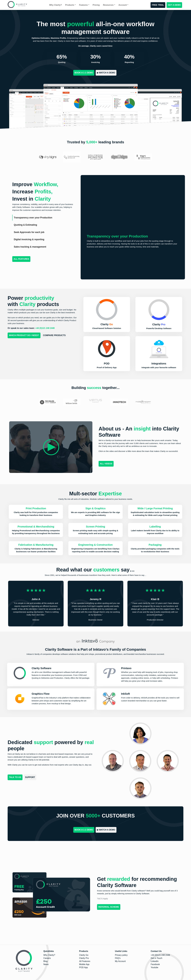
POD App (84, 967)
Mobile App (84, 964)
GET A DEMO (174, 5)
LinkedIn (155, 961)
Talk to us (15, 777)
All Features (21, 259)
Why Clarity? (56, 5)
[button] (107, 354)
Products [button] (70, 5)
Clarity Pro (84, 958)
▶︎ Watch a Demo (106, 73)
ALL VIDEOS (106, 464)
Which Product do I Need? (24, 335)
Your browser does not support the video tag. (133, 204)
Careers (47, 958)
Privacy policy (121, 955)
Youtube (154, 967)
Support (30, 777)
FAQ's (118, 958)
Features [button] (83, 5)
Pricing (96, 5)
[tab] (43, 218)
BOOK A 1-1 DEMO (84, 73)
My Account (120, 961)
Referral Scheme (109, 907)
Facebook (155, 964)
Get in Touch (156, 958)
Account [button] (123, 5)
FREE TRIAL (158, 5)
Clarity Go (84, 955)
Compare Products (54, 335)
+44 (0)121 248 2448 (160, 955)
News (46, 964)
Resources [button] (108, 5)
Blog (45, 961)
